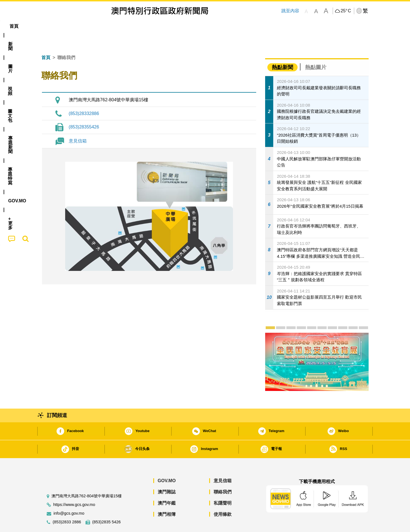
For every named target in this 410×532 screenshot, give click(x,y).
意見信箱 (78, 124)
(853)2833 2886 (67, 505)
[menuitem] (72, 26)
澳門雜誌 (167, 475)
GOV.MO (167, 464)
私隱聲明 (223, 486)
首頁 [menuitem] (51, 26)
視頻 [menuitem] (113, 26)
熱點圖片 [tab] (316, 50)
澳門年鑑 (167, 486)
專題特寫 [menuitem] (190, 26)
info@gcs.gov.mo (69, 496)
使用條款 (223, 497)
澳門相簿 (167, 497)
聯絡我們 (223, 475)
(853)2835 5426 (107, 505)
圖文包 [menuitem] (135, 26)
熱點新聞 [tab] (282, 50)
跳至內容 (290, 11)
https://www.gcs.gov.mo (74, 488)
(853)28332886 (84, 96)
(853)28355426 (84, 110)
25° (346, 11)
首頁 (46, 40)
